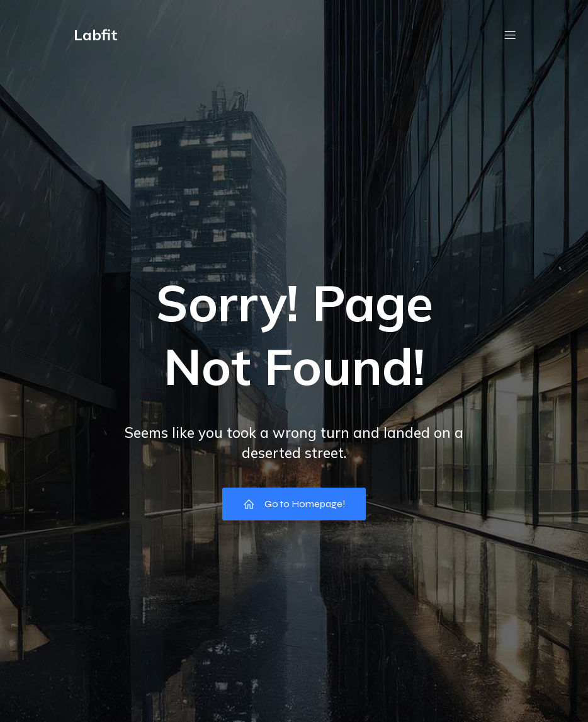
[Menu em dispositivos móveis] (510, 35)
